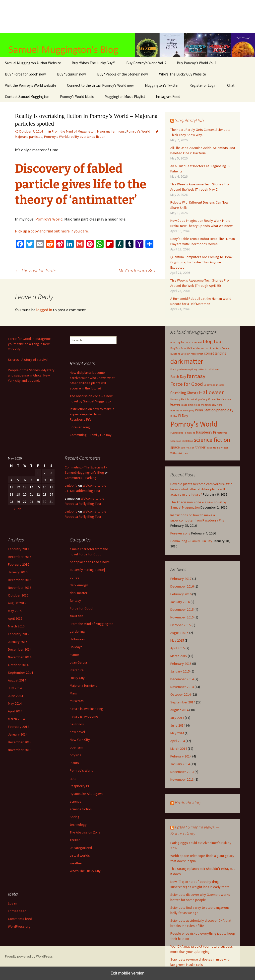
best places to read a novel (90, 562)
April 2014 (178, 741)
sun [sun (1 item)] (192, 448)
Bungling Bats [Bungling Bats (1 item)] (178, 354)
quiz (73, 778)
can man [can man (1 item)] (191, 354)
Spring (75, 817)
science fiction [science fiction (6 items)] (212, 440)
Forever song (180, 533)
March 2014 (179, 749)
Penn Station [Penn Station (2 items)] (205, 410)
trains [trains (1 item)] (217, 448)
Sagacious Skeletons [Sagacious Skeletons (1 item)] (182, 441)
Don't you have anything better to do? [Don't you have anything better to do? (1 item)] (191, 369)
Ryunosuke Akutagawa (87, 794)
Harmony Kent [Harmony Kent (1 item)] (178, 399)
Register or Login (203, 85)
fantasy (75, 601)
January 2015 (180, 671)
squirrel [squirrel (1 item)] (185, 448)
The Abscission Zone (85, 832)
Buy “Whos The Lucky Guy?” (94, 63)
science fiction (81, 809)
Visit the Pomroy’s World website (31, 85)
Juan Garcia (78, 662)
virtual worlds (80, 855)
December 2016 (182, 586)
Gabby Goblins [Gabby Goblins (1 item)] (212, 385)
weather (76, 863)
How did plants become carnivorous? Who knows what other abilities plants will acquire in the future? (201, 489)
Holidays (76, 647)
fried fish (76, 616)
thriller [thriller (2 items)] (200, 447)
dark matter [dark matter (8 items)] (187, 361)
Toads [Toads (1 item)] (209, 448)
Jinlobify (71, 485)
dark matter (79, 593)
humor (74, 655)
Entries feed (17, 911)
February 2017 (181, 579)
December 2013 (182, 772)
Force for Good (81, 608)
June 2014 (178, 725)
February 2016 (181, 594)
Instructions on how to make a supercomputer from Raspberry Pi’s (92, 414)
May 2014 (177, 733)
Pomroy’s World (49, 219)
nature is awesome (84, 716)
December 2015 (182, 609)
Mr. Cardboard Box (140, 270)
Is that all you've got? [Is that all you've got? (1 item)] (199, 399)
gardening (77, 631)
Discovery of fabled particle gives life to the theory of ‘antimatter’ (81, 184)
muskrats (77, 701)
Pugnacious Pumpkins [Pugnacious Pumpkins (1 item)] (183, 433)
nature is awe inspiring (86, 709)
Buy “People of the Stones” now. (123, 74)
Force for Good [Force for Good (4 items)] (187, 384)
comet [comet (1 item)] (200, 354)
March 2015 (179, 656)
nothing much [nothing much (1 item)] (178, 411)
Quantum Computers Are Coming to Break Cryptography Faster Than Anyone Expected (201, 262)
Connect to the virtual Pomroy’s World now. (101, 85)
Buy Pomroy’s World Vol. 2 (146, 63)
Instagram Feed (168, 97)
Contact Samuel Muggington (27, 97)
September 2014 (183, 702)
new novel (77, 732)
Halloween (77, 639)
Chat (231, 85)
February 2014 (181, 756)
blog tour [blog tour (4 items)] (213, 341)
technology (78, 825)
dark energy (79, 585)
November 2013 (182, 779)
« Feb (17, 509)
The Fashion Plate (35, 270)
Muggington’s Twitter (162, 85)
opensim (76, 747)
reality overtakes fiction (87, 137)
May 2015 (177, 640)
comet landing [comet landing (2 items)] (215, 353)
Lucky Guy (77, 678)
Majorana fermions (111, 131)
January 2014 (180, 764)
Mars (73, 693)
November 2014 (182, 687)
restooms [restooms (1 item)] (222, 433)
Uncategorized (81, 848)
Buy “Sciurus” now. (72, 74)
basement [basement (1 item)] (196, 342)
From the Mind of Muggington (74, 131)
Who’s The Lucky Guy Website (183, 74)
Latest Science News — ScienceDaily (195, 830)
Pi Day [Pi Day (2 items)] (183, 416)
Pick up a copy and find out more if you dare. (52, 231)
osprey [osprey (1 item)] (190, 411)
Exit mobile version (127, 973)
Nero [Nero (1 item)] (220, 405)
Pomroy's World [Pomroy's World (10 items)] (194, 424)
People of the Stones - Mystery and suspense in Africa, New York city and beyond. (31, 375)
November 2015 (182, 617)
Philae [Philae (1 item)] (174, 416)
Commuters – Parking (81, 478)
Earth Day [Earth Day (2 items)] (178, 377)
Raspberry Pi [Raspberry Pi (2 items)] (206, 432)
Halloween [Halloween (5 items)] (212, 392)
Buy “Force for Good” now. (26, 74)
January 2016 (180, 602)
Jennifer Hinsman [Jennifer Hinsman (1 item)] (221, 399)
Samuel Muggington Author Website (33, 63)
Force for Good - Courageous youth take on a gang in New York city (30, 344)
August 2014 (179, 710)
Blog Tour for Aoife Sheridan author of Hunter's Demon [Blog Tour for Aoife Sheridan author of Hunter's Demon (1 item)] (200, 348)
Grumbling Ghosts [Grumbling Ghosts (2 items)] (184, 393)
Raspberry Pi (79, 786)
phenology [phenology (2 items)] (225, 410)
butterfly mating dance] (87, 570)
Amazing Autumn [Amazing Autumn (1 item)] (180, 342)
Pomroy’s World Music (77, 97)
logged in (44, 310)
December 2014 (182, 679)
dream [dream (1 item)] (216, 369)
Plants (74, 763)
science (76, 801)
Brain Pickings (189, 802)
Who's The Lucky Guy (85, 871)
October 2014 (181, 694)
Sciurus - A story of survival (28, 360)
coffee (75, 577)
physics (75, 755)
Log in (12, 903)
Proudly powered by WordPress (29, 956)
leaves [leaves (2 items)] (175, 404)
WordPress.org (19, 926)
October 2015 (181, 625)
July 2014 (177, 718)
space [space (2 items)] (175, 447)
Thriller (75, 840)
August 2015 (179, 633)
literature (77, 670)
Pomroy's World (138, 131)
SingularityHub (189, 120)
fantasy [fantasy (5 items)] (196, 376)
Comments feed (20, 919)
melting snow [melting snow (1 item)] (209, 405)
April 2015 (178, 648)
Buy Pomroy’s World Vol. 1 (197, 63)
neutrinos (77, 724)
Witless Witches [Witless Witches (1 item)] (179, 453)
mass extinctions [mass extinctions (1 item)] (191, 405)
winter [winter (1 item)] (224, 448)
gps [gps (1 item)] (222, 385)
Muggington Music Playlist (125, 97)
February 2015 (181, 664)
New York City (80, 740)
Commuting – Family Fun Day (191, 541)
